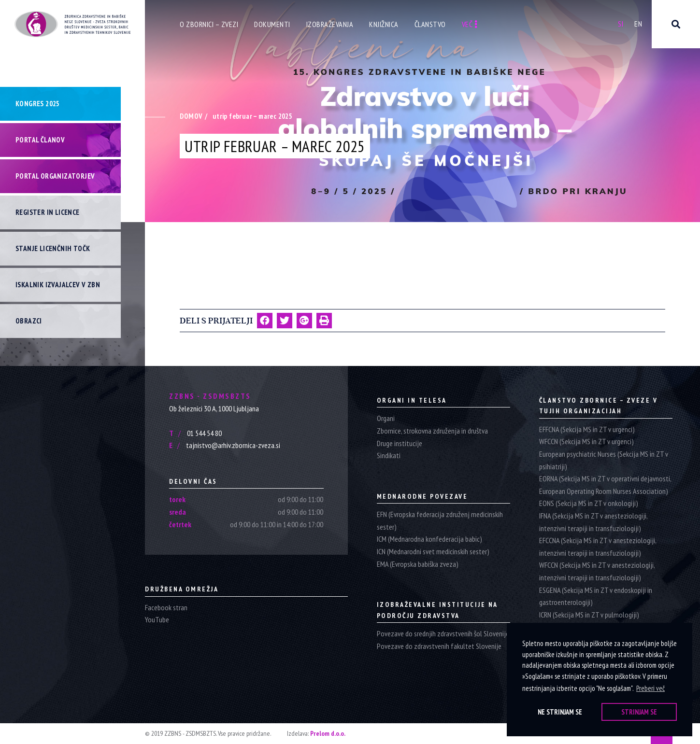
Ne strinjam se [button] (560, 712)
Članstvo (430, 24)
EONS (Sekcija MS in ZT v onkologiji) (589, 503)
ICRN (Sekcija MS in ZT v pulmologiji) (589, 615)
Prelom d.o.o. (328, 733)
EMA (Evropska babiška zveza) (418, 564)
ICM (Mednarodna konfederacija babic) (429, 539)
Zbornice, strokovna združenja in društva (432, 431)
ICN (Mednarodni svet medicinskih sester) (433, 551)
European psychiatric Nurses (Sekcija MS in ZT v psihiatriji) (604, 460)
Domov (191, 116)
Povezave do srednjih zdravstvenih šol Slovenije (443, 633)
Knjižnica (384, 24)
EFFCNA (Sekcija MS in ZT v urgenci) (587, 429)
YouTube (157, 619)
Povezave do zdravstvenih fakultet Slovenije (439, 646)
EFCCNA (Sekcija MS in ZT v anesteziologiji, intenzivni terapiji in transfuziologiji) (598, 547)
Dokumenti (272, 24)
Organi (386, 418)
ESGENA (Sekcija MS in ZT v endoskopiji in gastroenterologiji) (596, 596)
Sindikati (389, 455)
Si (621, 24)
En (638, 24)
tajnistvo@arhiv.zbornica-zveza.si (225, 445)
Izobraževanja (330, 24)
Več (470, 24)
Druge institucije (400, 443)
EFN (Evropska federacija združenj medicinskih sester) (440, 520)
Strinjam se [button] (639, 712)
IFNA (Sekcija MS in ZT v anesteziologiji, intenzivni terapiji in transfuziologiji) (593, 522)
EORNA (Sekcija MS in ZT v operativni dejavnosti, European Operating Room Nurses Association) (605, 485)
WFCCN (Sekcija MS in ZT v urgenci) (586, 441)
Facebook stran (166, 607)
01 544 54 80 (195, 433)
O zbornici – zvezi (209, 24)
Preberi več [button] (650, 688)
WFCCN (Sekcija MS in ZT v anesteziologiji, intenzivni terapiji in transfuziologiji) (597, 571)
